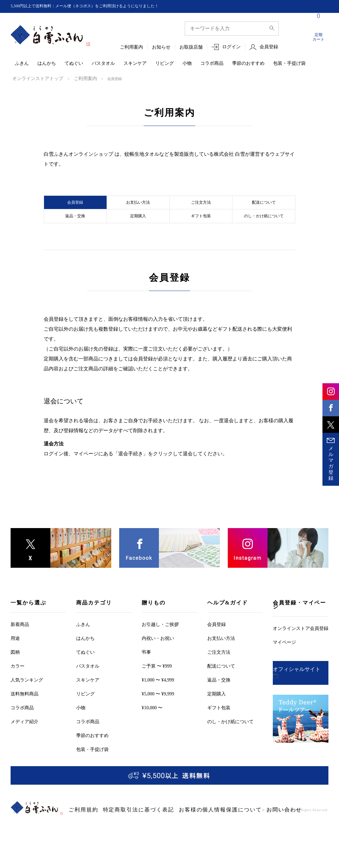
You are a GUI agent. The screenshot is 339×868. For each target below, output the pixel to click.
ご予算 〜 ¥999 (157, 685)
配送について (264, 207)
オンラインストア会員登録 (301, 647)
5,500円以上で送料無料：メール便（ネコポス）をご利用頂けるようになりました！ (97, 6)
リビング (165, 64)
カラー (18, 685)
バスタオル (103, 64)
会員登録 (269, 47)
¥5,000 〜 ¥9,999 (158, 713)
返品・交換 (75, 230)
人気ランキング (27, 699)
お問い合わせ (224, 829)
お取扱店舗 (191, 47)
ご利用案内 (131, 47)
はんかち (47, 64)
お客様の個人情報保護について (178, 829)
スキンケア (135, 64)
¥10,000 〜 (152, 727)
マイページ (284, 661)
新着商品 (20, 643)
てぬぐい (74, 64)
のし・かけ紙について (264, 230)
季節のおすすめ (248, 64)
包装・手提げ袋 (289, 64)
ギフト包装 (201, 230)
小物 (187, 64)
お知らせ (161, 47)
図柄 (15, 671)
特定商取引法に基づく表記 (119, 829)
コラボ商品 (212, 64)
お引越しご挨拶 (160, 643)
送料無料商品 (24, 713)
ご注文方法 (201, 207)
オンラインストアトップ (32, 78)
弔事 (146, 671)
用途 (15, 657)
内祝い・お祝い (158, 657)
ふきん (22, 64)
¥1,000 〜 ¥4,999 (158, 699)
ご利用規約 (79, 829)
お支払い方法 (138, 207)
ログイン (231, 47)
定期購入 (138, 230)
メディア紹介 (24, 741)
